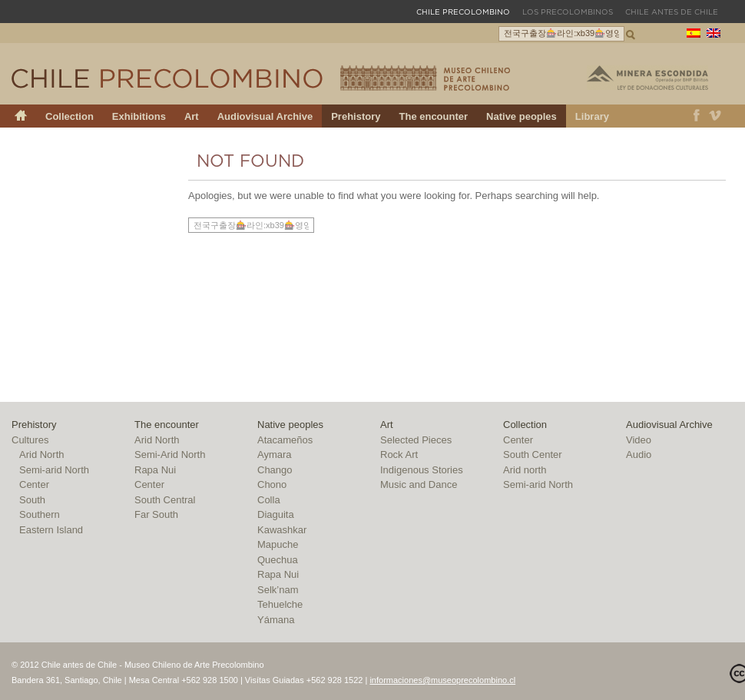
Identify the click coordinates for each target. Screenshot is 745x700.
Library (592, 116)
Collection (70, 116)
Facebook (697, 116)
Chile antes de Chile (672, 12)
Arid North (42, 455)
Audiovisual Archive (265, 116)
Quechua (278, 560)
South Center (533, 455)
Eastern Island (51, 530)
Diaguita (276, 514)
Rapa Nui (155, 470)
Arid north (525, 470)
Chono (272, 484)
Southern (40, 514)
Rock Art (399, 455)
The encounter (434, 116)
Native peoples (521, 116)
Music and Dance (419, 484)
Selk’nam (278, 590)
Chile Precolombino (168, 78)
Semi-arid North (54, 470)
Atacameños (285, 440)
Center (34, 484)
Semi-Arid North (170, 455)
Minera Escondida (647, 78)
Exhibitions (139, 116)
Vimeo (715, 116)
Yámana (276, 620)
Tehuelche (280, 604)
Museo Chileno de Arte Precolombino (146, 11)
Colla (269, 500)
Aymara (275, 455)
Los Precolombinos (568, 12)
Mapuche (278, 544)
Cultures (30, 440)
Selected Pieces (416, 440)
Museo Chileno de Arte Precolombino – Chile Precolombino (425, 78)
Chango (275, 470)
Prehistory (356, 116)
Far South (156, 514)
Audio (639, 455)
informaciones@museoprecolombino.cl (442, 680)
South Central (165, 500)
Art (192, 116)
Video (639, 440)
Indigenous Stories (422, 470)
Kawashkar (282, 530)
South (32, 500)
